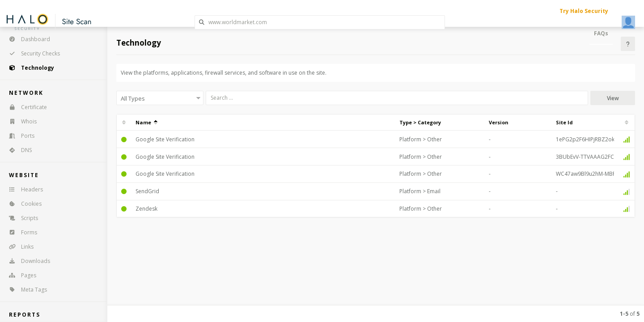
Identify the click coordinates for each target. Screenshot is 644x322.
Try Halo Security (584, 11)
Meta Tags (25, 290)
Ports (19, 136)
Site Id (564, 122)
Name (146, 122)
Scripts (21, 218)
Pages (20, 275)
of (630, 314)
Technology (29, 68)
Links (18, 247)
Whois (20, 121)
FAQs (601, 33)
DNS (17, 150)
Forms (20, 232)
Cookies (22, 204)
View (613, 98)
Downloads (27, 261)
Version (499, 122)
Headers (23, 189)
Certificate (25, 107)
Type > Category (420, 122)
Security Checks (32, 53)
